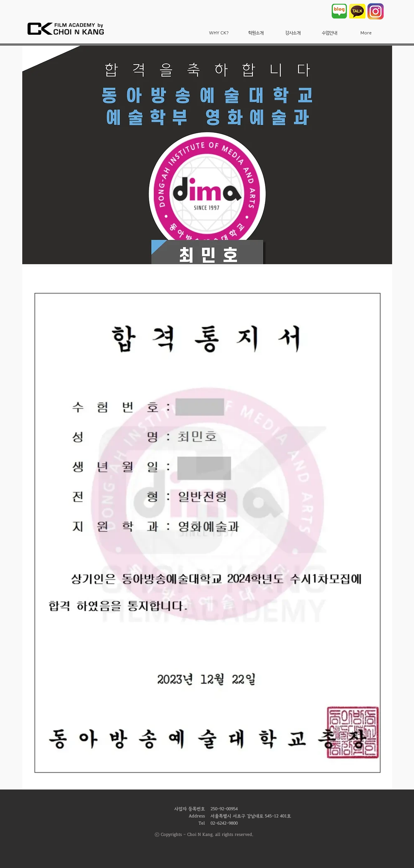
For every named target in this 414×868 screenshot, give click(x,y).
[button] (219, 33)
